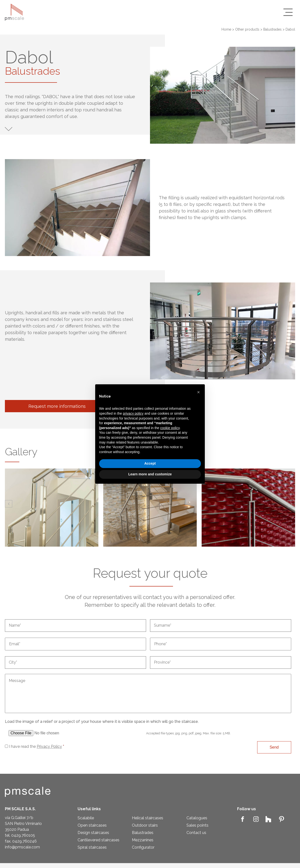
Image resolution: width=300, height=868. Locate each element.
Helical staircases (148, 818)
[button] (9, 504)
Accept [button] (150, 463)
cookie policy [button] (170, 428)
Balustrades (143, 833)
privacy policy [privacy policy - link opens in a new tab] (133, 413)
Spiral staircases (92, 847)
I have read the (37, 746)
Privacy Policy (49, 746)
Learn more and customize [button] (150, 474)
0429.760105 (23, 835)
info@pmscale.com (22, 847)
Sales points (197, 825)
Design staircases (93, 833)
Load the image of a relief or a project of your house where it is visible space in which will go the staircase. (102, 721)
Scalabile (86, 818)
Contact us (196, 833)
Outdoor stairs (145, 825)
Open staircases (92, 825)
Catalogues (197, 818)
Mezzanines (143, 840)
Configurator (143, 847)
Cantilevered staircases (98, 840)
